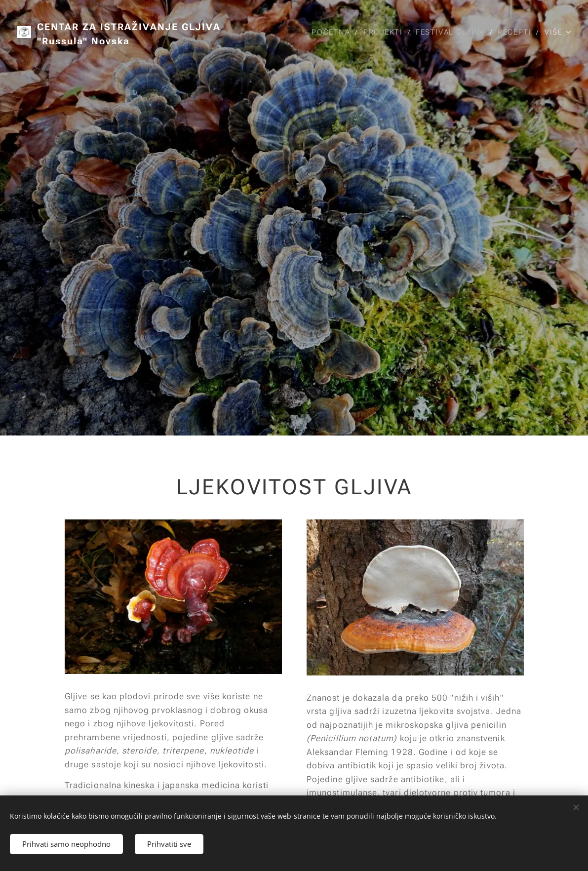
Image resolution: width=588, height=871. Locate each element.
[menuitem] (329, 32)
